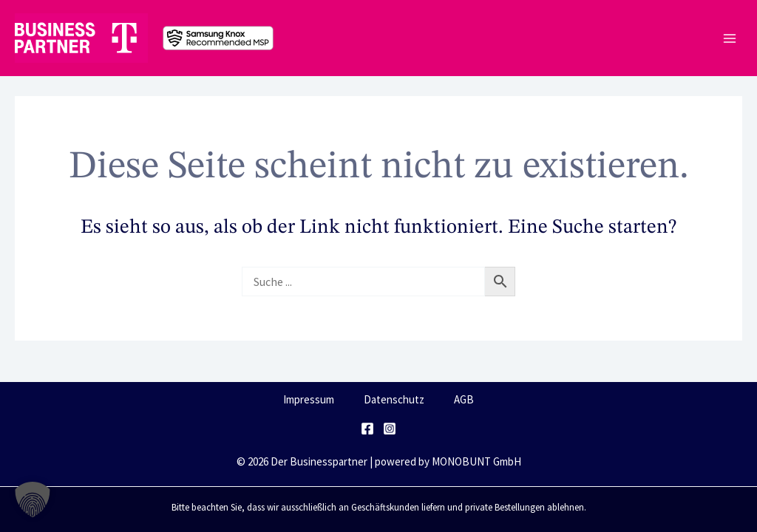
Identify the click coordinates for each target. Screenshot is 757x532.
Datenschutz (394, 399)
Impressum (309, 399)
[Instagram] (390, 429)
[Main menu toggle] (729, 38)
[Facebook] (367, 429)
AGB (464, 399)
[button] (33, 499)
